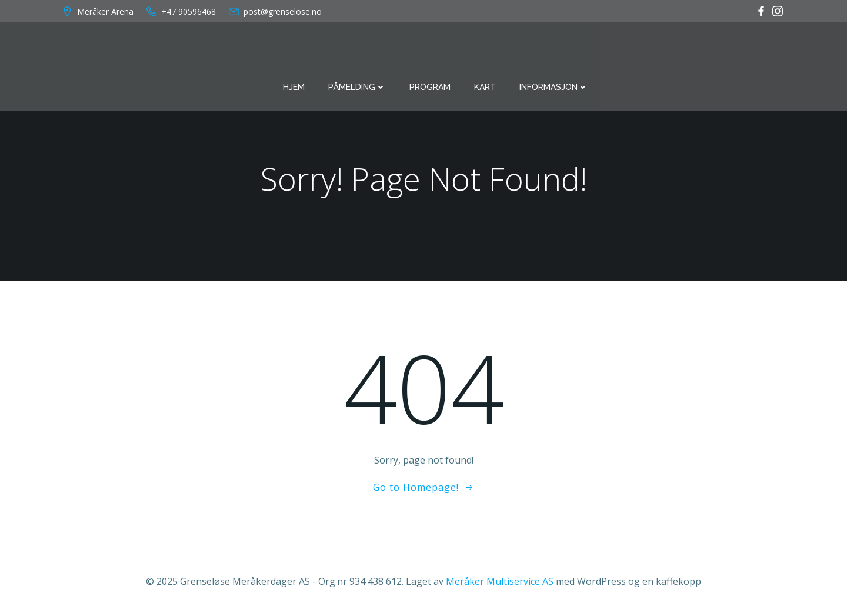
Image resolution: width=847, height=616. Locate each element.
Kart (485, 87)
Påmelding (357, 87)
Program (430, 87)
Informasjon (554, 87)
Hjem (294, 87)
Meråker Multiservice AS (500, 581)
